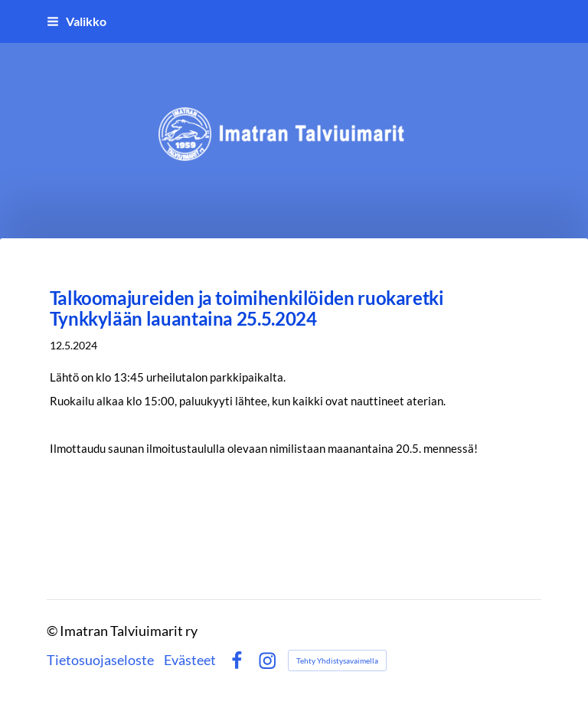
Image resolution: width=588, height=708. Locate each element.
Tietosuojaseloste (100, 660)
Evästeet (190, 660)
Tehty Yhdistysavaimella (337, 660)
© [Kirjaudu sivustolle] (53, 631)
